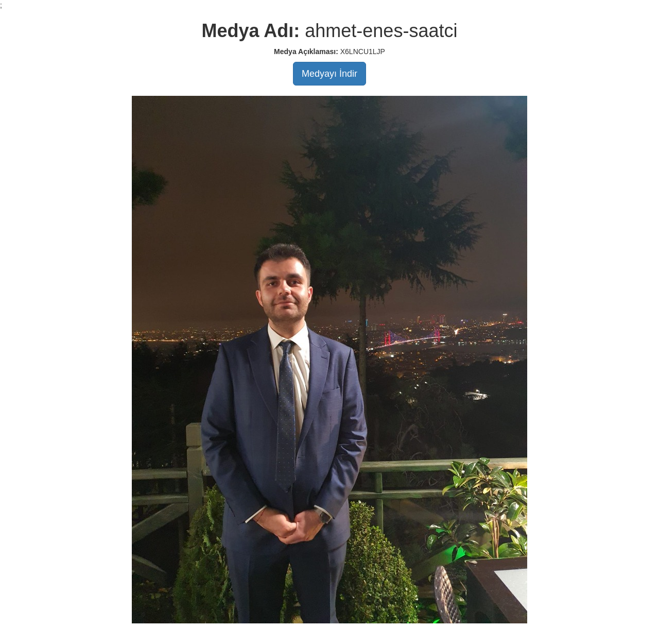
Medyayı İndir (329, 74)
